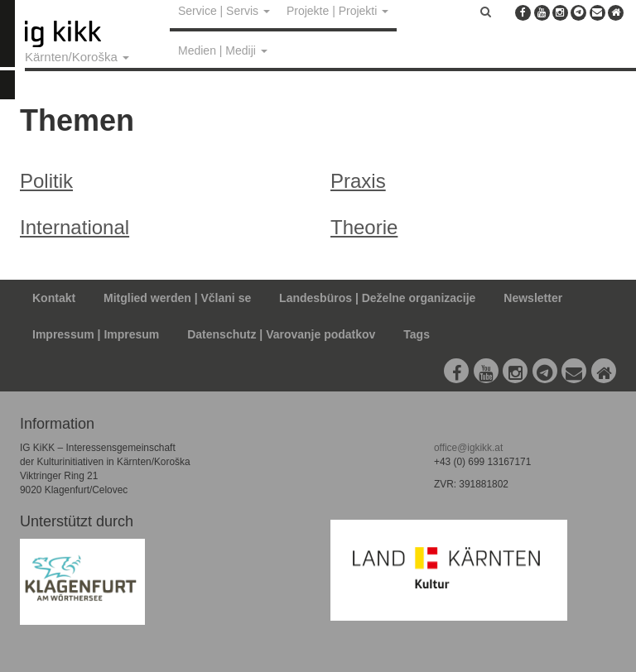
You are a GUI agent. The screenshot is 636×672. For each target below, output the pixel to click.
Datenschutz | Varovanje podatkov (281, 334)
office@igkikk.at (468, 448)
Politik (46, 181)
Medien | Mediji (223, 50)
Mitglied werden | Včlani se (177, 298)
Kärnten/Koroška (77, 57)
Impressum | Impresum (96, 334)
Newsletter (533, 298)
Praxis (358, 181)
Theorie (364, 227)
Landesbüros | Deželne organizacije (377, 298)
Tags (417, 334)
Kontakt (54, 298)
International (75, 227)
